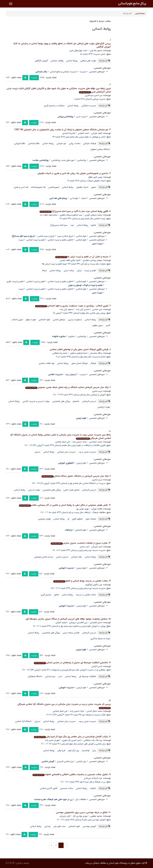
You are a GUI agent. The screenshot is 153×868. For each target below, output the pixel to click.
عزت (72, 225)
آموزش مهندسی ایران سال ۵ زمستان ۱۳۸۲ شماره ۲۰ (84, 820)
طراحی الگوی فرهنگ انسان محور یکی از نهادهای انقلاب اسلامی (79, 349)
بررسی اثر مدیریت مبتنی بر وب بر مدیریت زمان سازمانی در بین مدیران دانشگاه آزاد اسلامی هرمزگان (64, 706)
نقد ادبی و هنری (21, 187)
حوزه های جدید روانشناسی (63, 160)
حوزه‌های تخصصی (97, 72)
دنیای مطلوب (97, 325)
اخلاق (57, 595)
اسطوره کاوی (77, 519)
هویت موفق (31, 320)
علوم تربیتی (81, 463)
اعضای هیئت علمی (71, 490)
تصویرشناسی (54, 187)
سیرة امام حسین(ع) (59, 225)
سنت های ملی (59, 826)
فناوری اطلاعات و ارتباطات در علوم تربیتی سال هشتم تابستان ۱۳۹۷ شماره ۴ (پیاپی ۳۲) (69, 445)
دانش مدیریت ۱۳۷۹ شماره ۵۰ (93, 54)
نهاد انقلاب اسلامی (47, 363)
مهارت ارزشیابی (104, 407)
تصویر (94, 187)
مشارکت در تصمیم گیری (54, 106)
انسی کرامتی (97, 666)
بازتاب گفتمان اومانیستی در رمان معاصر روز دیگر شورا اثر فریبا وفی (71, 737)
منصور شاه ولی (96, 50)
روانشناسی (82, 160)
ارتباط (44, 270)
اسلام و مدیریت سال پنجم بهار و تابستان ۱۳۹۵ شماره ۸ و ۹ (81, 357)
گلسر (108, 325)
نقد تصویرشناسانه (38, 187)
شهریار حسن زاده (52, 740)
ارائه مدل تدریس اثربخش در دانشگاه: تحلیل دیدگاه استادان (75, 476)
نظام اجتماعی (34, 143)
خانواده (93, 788)
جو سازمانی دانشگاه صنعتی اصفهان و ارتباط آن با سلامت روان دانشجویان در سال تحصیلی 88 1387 (61, 130)
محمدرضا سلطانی (60, 353)
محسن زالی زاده (83, 309)
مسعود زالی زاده (67, 309)
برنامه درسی (69, 270)
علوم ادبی (74, 198)
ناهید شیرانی (97, 133)
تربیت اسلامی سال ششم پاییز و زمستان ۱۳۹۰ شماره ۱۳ (83, 219)
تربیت (21, 240)
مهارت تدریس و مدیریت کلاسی (36, 401)
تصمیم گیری (46, 595)
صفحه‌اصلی (140, 13)
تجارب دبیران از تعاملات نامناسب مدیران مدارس (79, 543)
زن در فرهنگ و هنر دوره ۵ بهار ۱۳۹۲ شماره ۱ (87, 782)
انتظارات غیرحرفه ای (88, 676)
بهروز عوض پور (82, 509)
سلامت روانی (75, 143)
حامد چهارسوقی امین (78, 50)
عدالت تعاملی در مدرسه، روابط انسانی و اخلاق (80, 581)
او (68, 519)
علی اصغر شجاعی (63, 442)
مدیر (60, 676)
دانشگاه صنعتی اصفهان (100, 149)
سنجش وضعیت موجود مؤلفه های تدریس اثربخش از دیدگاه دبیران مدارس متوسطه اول (67, 619)
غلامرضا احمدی (69, 133)
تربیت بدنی (81, 117)
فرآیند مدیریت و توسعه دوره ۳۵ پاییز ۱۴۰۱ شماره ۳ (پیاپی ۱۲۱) (79, 715)
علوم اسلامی (81, 236)
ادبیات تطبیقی (82, 187)
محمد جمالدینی (96, 442)
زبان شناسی (81, 761)
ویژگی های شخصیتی (51, 633)
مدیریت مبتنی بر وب (87, 452)
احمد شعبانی (83, 133)
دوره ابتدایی (50, 676)
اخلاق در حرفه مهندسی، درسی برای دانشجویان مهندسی (82, 812)
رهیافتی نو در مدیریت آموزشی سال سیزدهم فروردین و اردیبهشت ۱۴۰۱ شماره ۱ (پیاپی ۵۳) (68, 670)
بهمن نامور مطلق (95, 177)
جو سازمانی (61, 143)
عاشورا (93, 225)
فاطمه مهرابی (97, 509)
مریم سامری (97, 391)
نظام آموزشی (20, 143)
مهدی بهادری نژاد (80, 816)
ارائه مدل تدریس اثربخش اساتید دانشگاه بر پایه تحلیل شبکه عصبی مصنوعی (67, 387)
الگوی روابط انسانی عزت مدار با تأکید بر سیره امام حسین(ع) (74, 211)
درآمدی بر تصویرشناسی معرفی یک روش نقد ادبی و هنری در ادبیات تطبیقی (73, 173)
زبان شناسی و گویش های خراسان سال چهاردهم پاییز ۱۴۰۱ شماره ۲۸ (77, 744)
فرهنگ (93, 363)
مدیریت (83, 72)
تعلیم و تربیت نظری (15, 281)
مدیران (37, 452)
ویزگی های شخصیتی (61, 401)
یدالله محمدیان (96, 353)
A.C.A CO (10, 863)
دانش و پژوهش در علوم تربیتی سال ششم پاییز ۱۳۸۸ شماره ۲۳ (79, 137)
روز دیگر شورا (74, 750)
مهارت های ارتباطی (88, 61)
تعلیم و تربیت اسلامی (36, 240)
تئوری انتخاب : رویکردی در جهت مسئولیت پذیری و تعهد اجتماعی (72, 306)
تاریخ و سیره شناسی (46, 236)
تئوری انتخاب (17, 320)
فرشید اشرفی (61, 622)
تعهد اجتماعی (44, 320)
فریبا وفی (61, 750)
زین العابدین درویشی (78, 622)
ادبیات (84, 198)
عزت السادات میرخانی (93, 778)
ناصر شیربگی (97, 547)
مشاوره (71, 336)
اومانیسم (86, 750)
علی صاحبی (97, 309)
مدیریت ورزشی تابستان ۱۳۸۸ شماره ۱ (90, 99)
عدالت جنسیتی (67, 788)
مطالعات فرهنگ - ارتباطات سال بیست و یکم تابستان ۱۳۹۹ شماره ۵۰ (77, 512)
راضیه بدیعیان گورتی (93, 215)
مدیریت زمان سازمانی (66, 452)
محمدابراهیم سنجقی (79, 353)
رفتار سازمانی (76, 557)
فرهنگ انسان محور (79, 363)
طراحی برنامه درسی (71, 633)
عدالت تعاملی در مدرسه (86, 595)
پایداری (47, 826)
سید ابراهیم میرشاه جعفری (71, 215)
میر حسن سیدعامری (94, 95)
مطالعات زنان (81, 799)
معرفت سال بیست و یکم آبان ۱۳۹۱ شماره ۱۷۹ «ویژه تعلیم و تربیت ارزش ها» (74, 264)
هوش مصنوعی (44, 519)
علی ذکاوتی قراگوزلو (94, 585)
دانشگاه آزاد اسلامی (23, 721)
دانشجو (76, 401)
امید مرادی (84, 547)
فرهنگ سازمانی (90, 143)
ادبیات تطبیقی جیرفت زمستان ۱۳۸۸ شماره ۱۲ (86, 181)
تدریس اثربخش (89, 401)
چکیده (34, 78)
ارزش (79, 270)
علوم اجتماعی (81, 530)
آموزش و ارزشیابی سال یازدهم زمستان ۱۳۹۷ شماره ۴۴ (83, 395)
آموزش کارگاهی (41, 61)
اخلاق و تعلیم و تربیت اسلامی (60, 240)
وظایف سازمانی (57, 61)
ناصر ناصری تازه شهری (72, 740)
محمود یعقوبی (96, 816)
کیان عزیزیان (65, 816)
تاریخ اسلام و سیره (65, 236)
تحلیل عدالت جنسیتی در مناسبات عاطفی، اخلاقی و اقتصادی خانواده (70, 774)
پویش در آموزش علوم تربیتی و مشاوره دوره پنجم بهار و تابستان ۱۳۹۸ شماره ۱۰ (73, 626)
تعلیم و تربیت (90, 270)
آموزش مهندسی (89, 826)
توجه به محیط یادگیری (100, 639)
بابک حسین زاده (79, 442)
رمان (94, 750)
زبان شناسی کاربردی (65, 761)
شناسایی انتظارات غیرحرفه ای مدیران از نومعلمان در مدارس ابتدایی (71, 663)
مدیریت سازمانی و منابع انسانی (63, 72)
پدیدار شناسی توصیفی (44, 557)
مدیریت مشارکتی (89, 106)
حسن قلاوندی (96, 622)
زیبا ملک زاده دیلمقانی (93, 740)
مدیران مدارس (62, 557)
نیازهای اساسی (59, 320)
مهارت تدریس (34, 490)
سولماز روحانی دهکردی (92, 260)
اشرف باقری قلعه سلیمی (70, 260)
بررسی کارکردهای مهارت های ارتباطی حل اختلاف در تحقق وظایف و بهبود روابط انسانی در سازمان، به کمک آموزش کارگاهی (62, 45)
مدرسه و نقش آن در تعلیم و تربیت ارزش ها (82, 257)
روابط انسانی (72, 61)
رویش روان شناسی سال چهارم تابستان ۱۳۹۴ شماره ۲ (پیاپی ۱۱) (79, 313)
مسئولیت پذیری (75, 320)
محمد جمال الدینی (94, 711)
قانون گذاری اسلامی (49, 788)
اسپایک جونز (91, 519)
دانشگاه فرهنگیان (35, 676)
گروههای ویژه (71, 374)
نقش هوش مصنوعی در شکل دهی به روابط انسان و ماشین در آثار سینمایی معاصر (63, 505)
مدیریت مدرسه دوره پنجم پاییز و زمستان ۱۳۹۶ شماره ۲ (82, 550)
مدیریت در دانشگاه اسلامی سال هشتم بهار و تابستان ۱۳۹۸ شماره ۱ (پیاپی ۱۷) (73, 483)
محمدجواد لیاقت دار (49, 215)
